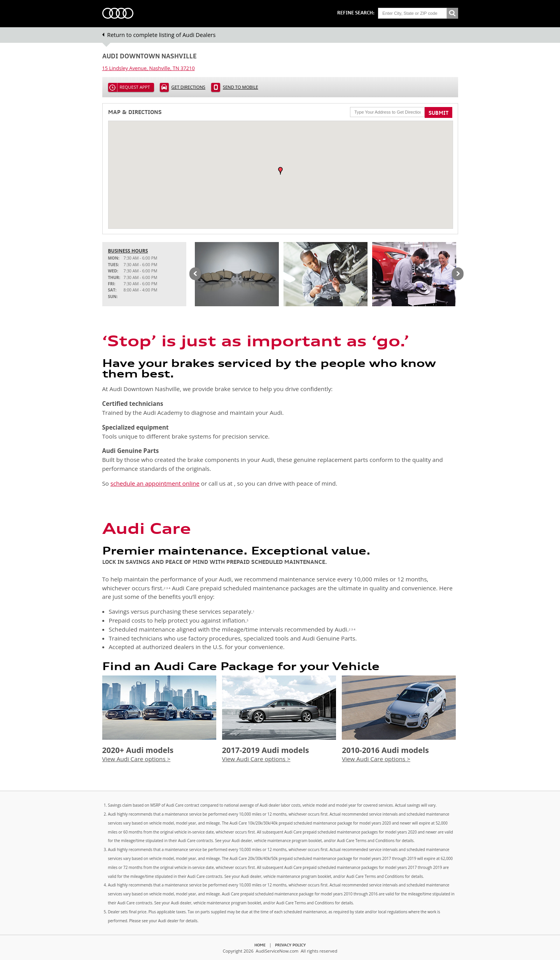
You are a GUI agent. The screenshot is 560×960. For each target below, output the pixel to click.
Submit (438, 113)
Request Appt (135, 87)
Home (260, 945)
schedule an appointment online (155, 483)
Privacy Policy (290, 945)
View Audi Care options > (136, 759)
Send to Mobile (241, 87)
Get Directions (188, 87)
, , (149, 68)
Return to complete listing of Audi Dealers (162, 35)
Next (458, 274)
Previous (195, 274)
